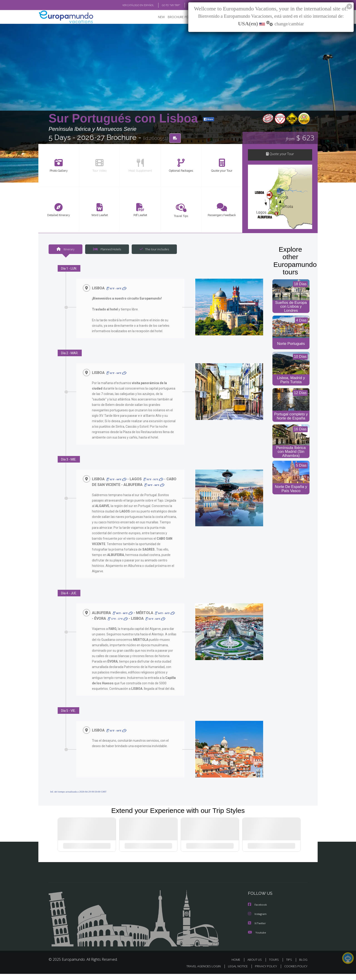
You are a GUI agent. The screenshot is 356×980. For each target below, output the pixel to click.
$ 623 (300, 138)
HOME (238, 966)
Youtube (257, 939)
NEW (157, 17)
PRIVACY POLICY (264, 972)
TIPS (290, 966)
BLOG (186, 5)
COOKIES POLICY (295, 972)
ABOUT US (256, 966)
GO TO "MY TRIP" (164, 5)
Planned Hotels (106, 250)
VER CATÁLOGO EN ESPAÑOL (128, 5)
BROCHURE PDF (176, 17)
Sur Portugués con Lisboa (125, 119)
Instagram (258, 921)
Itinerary (65, 250)
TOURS (275, 966)
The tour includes (153, 250)
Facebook (258, 912)
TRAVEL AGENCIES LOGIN (199, 972)
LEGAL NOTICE (235, 972)
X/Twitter (257, 930)
